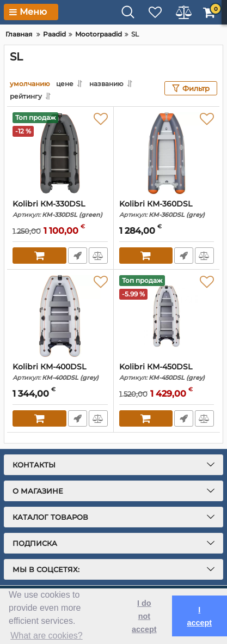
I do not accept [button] (144, 616)
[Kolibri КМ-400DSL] (60, 316)
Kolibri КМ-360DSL (167, 209)
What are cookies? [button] (47, 636)
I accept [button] (199, 616)
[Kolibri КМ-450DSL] (167, 316)
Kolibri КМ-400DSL (60, 372)
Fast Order (78, 256)
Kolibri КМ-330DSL (60, 209)
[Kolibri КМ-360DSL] (167, 153)
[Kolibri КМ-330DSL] (60, 153)
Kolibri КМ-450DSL (167, 372)
